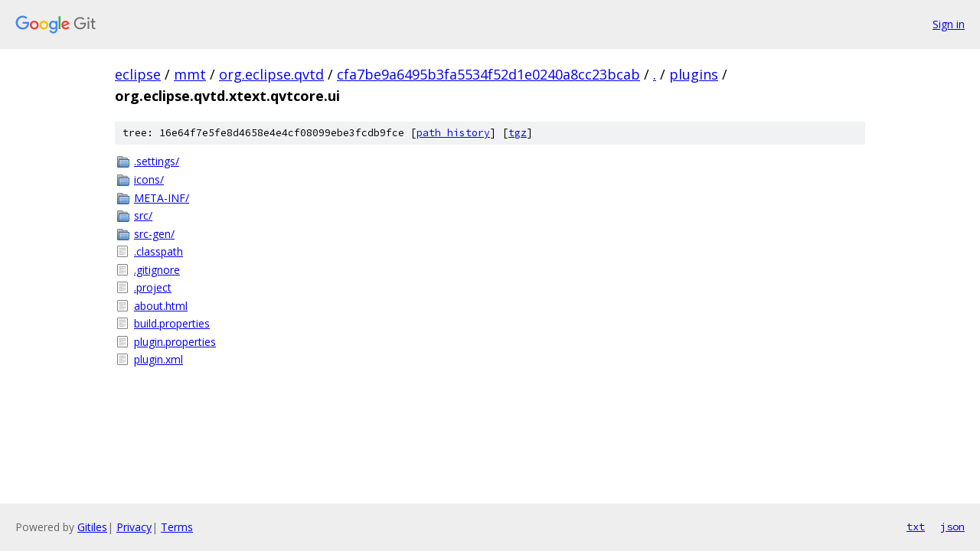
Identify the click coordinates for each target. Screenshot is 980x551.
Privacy (134, 527)
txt (916, 527)
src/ (143, 215)
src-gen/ (154, 234)
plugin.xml (158, 359)
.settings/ (157, 161)
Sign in (949, 24)
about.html (161, 306)
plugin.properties (175, 342)
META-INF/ (162, 198)
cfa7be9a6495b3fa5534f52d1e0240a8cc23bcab (488, 74)
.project (153, 287)
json (952, 527)
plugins (694, 74)
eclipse (138, 74)
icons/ (149, 179)
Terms (177, 527)
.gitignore (157, 270)
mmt (190, 74)
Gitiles (92, 527)
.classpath (158, 251)
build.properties (172, 323)
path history (453, 133)
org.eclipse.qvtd (271, 74)
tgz (518, 133)
